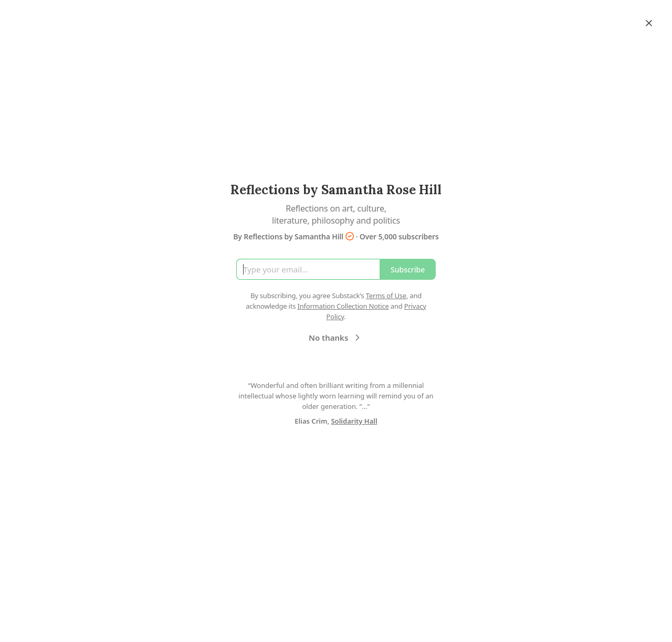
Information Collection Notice (343, 306)
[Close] (649, 23)
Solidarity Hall (354, 421)
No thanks (336, 338)
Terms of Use (386, 296)
